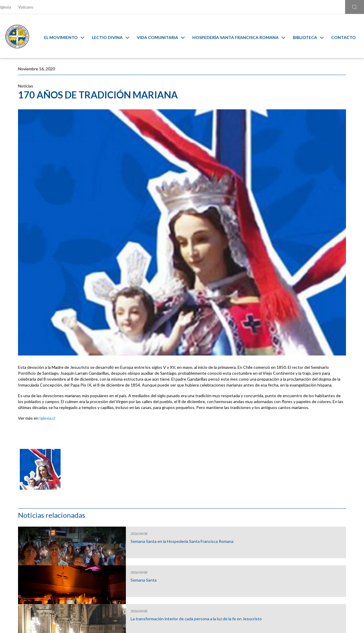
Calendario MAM (136, 518)
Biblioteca (313, 36)
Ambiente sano (320, 518)
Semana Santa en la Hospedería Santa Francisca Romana (309, 110)
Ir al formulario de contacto (104, 587)
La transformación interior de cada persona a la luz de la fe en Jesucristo (309, 190)
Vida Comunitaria (165, 36)
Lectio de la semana (298, 224)
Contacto (348, 36)
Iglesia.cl (47, 361)
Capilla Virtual (228, 518)
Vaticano (26, 7)
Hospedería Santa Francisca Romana (243, 36)
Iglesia (5, 7)
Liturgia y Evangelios (44, 518)
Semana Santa (293, 147)
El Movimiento (69, 36)
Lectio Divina (115, 36)
